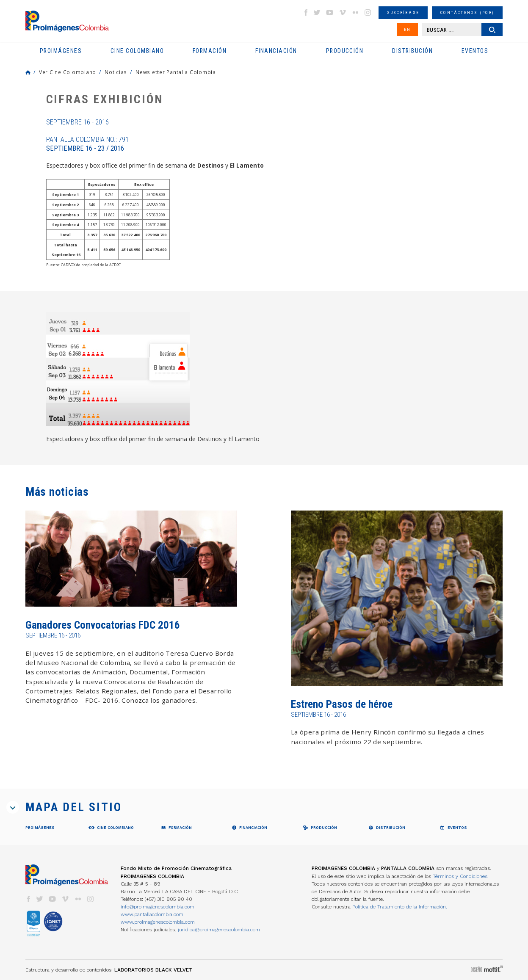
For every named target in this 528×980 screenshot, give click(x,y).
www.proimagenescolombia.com (158, 922)
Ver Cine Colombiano (68, 72)
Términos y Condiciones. (461, 876)
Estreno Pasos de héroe (342, 704)
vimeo (343, 12)
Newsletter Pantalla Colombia (176, 72)
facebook (306, 12)
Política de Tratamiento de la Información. (400, 907)
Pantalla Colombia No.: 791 (87, 144)
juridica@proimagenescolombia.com (219, 930)
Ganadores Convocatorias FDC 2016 (103, 625)
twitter (317, 12)
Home (28, 72)
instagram (368, 12)
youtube (330, 12)
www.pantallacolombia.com (152, 914)
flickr (355, 12)
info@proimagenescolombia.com (158, 907)
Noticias (116, 72)
